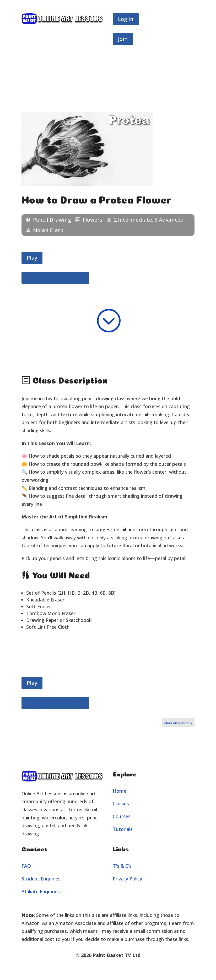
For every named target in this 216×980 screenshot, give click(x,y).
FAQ (26, 866)
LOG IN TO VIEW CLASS (55, 278)
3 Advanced (169, 220)
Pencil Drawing (52, 220)
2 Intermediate (133, 220)
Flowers (92, 220)
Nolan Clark (48, 230)
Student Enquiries (41, 879)
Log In (126, 19)
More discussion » (178, 723)
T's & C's (122, 866)
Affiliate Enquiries (41, 891)
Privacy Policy (127, 879)
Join (123, 39)
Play (32, 258)
